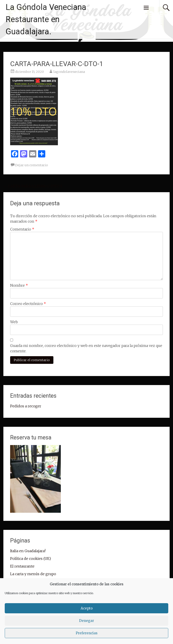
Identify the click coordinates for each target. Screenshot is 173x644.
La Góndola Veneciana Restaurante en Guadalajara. (46, 19)
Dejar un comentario (32, 165)
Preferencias (87, 633)
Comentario (22, 229)
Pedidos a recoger (26, 406)
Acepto (87, 608)
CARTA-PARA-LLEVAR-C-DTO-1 (33, 186)
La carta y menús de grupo (33, 574)
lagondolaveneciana (69, 72)
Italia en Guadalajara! (28, 551)
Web (14, 322)
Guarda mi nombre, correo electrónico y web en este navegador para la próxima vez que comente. (86, 348)
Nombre (19, 285)
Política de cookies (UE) (31, 559)
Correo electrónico (28, 304)
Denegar (86, 621)
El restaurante (22, 566)
